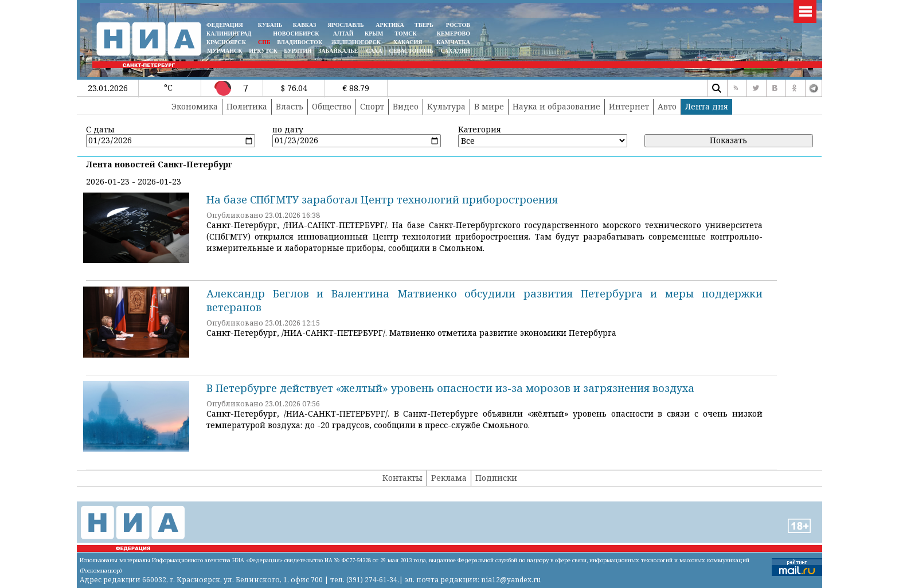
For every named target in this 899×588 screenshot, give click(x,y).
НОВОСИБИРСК (296, 34)
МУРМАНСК (225, 51)
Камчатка (453, 42)
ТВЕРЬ (424, 25)
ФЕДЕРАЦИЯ (225, 25)
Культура (446, 106)
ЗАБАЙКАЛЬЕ (339, 51)
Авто (667, 106)
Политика (247, 106)
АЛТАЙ (343, 34)
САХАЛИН (456, 51)
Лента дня (707, 106)
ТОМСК (407, 34)
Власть (290, 106)
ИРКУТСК (263, 51)
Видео (406, 106)
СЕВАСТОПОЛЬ (411, 51)
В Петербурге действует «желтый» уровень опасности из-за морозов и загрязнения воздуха (450, 388)
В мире (489, 106)
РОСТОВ (458, 25)
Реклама (449, 478)
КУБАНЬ (270, 25)
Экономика (195, 106)
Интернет (629, 106)
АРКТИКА (390, 25)
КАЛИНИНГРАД (229, 34)
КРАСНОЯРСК (226, 42)
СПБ (264, 42)
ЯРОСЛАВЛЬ (345, 25)
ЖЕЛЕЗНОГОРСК (356, 42)
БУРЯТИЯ (298, 51)
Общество (332, 106)
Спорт (372, 106)
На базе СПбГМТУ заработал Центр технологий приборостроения (382, 199)
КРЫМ (374, 34)
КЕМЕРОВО (454, 34)
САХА (374, 51)
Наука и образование (556, 106)
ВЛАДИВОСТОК (300, 42)
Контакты (402, 478)
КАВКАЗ (305, 25)
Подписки (496, 478)
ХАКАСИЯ (407, 42)
